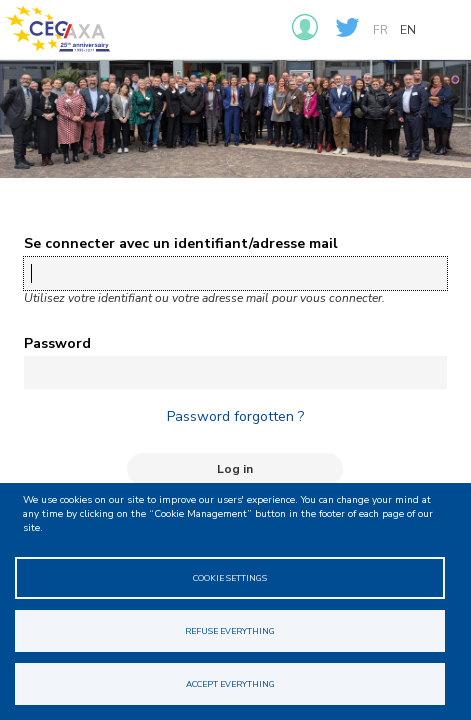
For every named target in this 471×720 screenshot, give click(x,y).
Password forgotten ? (235, 416)
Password (57, 343)
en (408, 30)
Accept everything (230, 684)
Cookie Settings (230, 578)
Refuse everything (230, 631)
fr (380, 30)
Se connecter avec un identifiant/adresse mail (181, 243)
